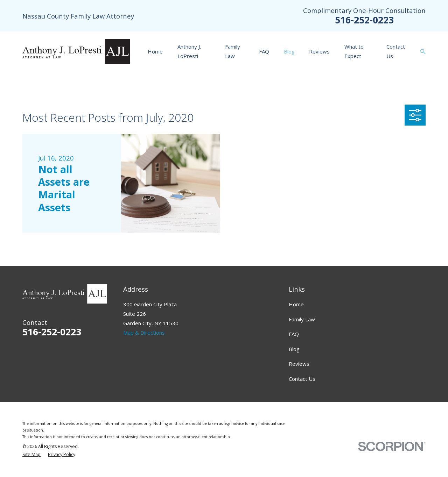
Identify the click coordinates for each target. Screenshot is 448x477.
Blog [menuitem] (289, 51)
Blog (294, 349)
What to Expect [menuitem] (354, 51)
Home (296, 304)
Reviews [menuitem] (319, 51)
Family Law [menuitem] (233, 51)
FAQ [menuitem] (264, 51)
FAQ (294, 334)
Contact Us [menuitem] (396, 51)
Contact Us (302, 379)
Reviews (299, 364)
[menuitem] (31, 455)
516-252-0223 (364, 20)
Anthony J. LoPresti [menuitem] (189, 51)
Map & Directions (144, 333)
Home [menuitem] (155, 51)
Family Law (302, 319)
